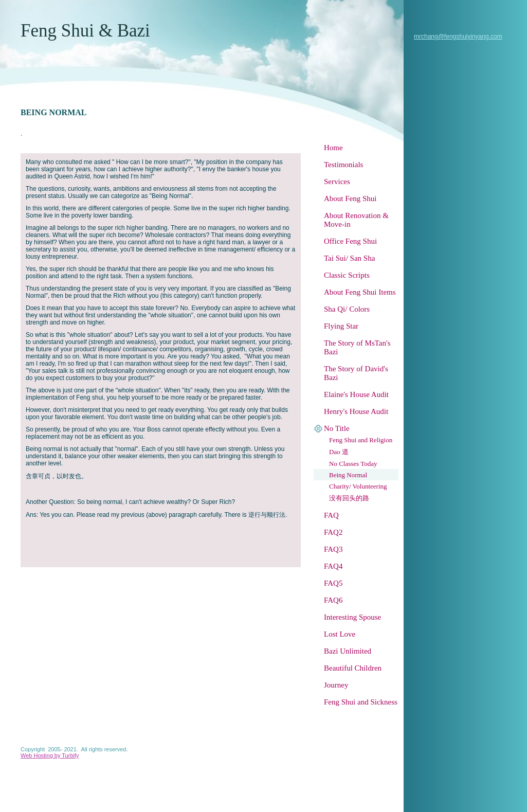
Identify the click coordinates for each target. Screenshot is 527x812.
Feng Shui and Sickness (361, 702)
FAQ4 (333, 566)
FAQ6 (333, 600)
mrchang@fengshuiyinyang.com (458, 37)
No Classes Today (353, 464)
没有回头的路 (349, 498)
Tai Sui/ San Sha (349, 258)
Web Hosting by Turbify (50, 755)
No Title (337, 428)
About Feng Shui (350, 199)
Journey (336, 685)
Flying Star (341, 326)
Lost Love (340, 634)
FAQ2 (333, 532)
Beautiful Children (353, 668)
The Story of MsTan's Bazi (357, 347)
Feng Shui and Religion (361, 440)
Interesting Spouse (352, 617)
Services (337, 182)
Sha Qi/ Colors (347, 309)
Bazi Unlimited (348, 651)
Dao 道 (339, 452)
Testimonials (343, 165)
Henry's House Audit (356, 411)
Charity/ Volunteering (358, 486)
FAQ (331, 515)
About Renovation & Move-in (356, 220)
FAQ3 (333, 549)
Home (333, 148)
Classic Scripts (347, 275)
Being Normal (348, 475)
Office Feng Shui (350, 241)
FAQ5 (333, 583)
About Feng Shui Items (360, 292)
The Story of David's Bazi (356, 373)
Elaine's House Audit (356, 394)
